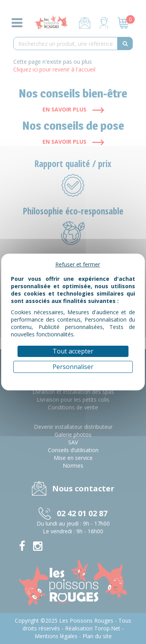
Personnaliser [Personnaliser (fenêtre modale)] (73, 367)
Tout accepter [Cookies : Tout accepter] (73, 351)
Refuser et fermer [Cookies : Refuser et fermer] (78, 264)
